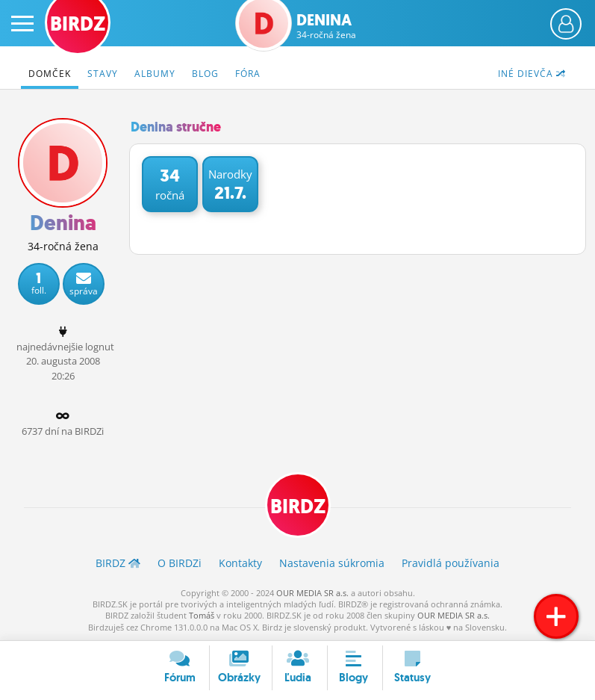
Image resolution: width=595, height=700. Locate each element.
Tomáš (202, 615)
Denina (326, 26)
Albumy (155, 74)
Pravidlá (451, 563)
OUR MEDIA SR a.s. (312, 593)
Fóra (248, 74)
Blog (205, 74)
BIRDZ (298, 507)
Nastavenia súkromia (332, 563)
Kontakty (240, 563)
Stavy (103, 74)
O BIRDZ (180, 563)
